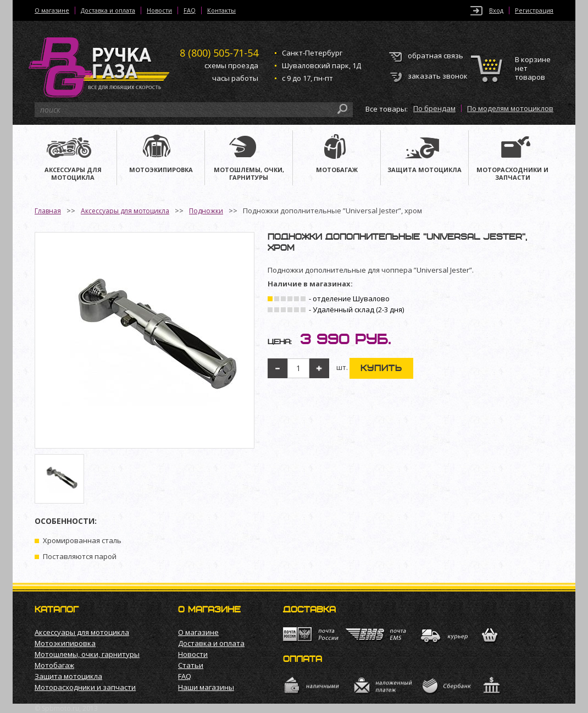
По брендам (434, 108)
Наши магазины (206, 687)
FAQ (190, 10)
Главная (48, 211)
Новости (159, 10)
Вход (496, 10)
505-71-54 (219, 53)
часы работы (235, 78)
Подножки (206, 211)
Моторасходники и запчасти (85, 687)
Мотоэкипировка (65, 643)
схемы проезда (231, 65)
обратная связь (436, 56)
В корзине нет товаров (533, 68)
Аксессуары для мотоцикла (125, 211)
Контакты (221, 10)
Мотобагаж (54, 665)
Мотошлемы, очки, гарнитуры (87, 654)
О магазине (52, 10)
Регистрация (534, 10)
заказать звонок (438, 76)
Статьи (191, 665)
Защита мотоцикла (68, 676)
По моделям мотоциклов (510, 108)
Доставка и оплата (108, 10)
